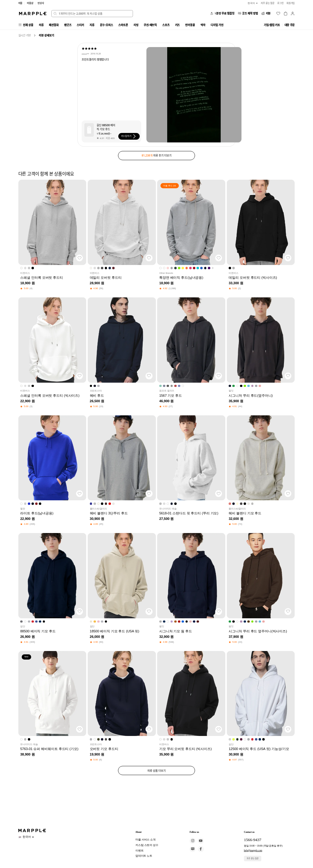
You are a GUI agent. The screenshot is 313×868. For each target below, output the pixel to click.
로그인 (280, 3)
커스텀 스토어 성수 (147, 845)
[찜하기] (79, 258)
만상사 (41, 3)
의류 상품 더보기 (156, 771)
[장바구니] (285, 13)
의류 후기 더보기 (156, 155)
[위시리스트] (278, 13)
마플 (20, 3)
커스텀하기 (129, 136)
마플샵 (30, 3)
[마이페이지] (293, 13)
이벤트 (140, 851)
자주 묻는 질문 (253, 858)
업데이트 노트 (144, 856)
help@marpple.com (253, 850)
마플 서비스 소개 (146, 840)
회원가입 (291, 3)
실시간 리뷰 (25, 35)
